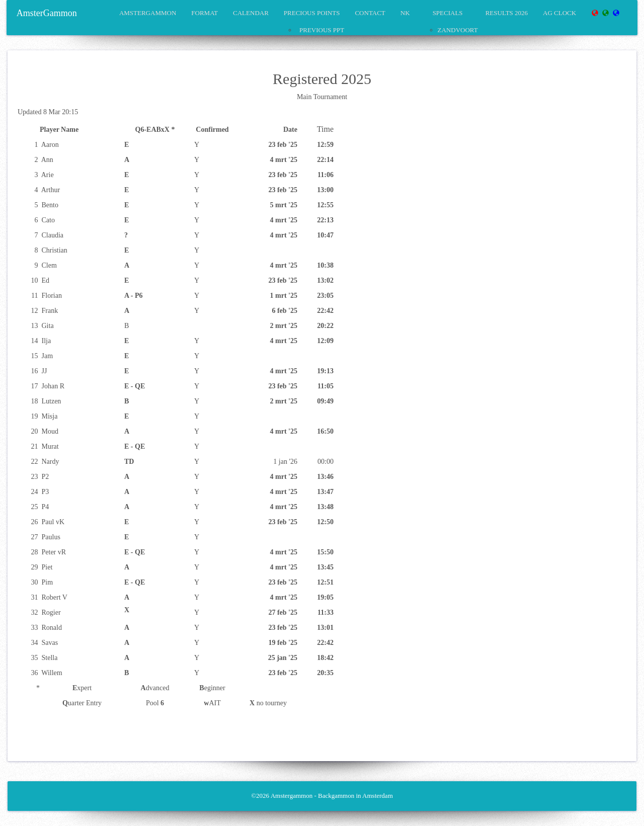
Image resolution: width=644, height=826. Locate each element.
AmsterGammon (47, 13)
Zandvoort (458, 30)
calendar (251, 13)
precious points (312, 13)
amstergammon (148, 13)
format (205, 13)
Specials (448, 13)
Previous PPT (322, 30)
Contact (370, 13)
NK (405, 13)
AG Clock (559, 13)
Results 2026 (507, 13)
